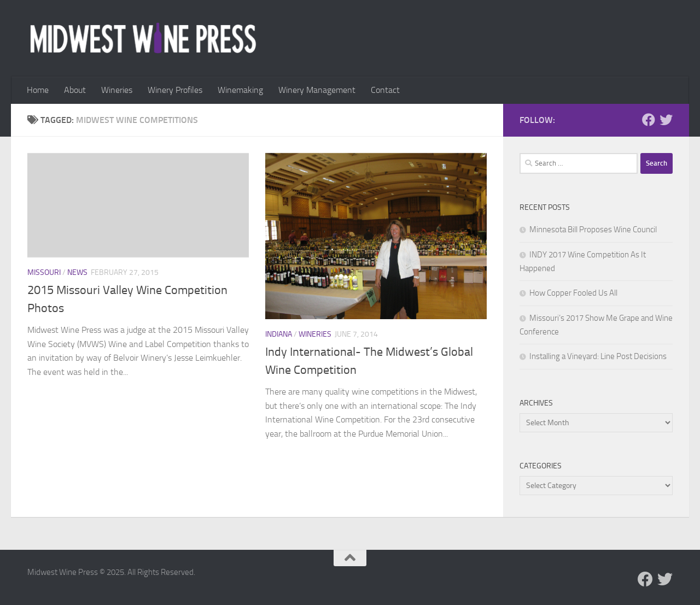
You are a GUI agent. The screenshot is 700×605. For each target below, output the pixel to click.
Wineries (117, 90)
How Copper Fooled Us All (573, 293)
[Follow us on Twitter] (666, 120)
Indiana (279, 334)
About (75, 90)
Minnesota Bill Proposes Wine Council (593, 230)
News (77, 272)
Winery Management (317, 90)
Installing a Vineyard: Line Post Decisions (598, 356)
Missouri (44, 272)
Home (38, 90)
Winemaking (240, 90)
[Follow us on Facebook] (649, 120)
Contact (385, 90)
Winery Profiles (175, 90)
